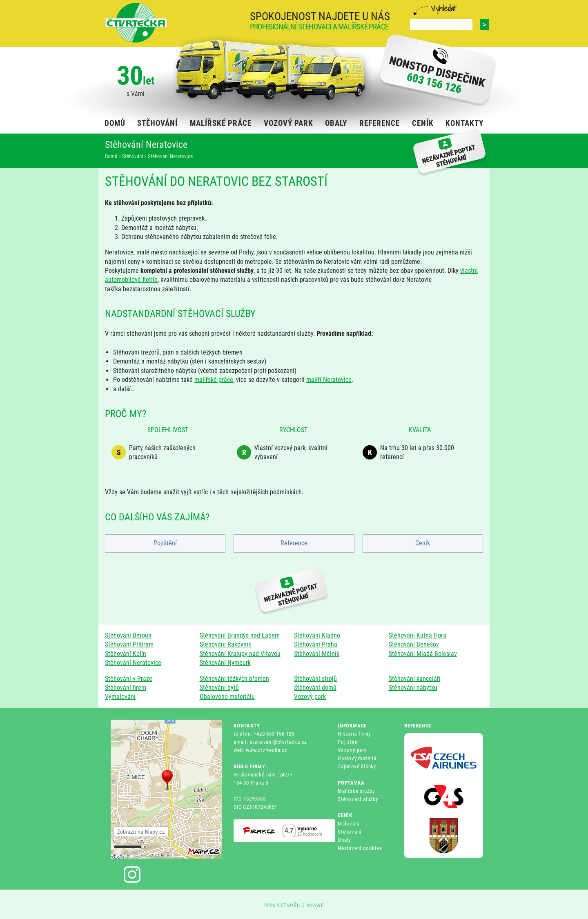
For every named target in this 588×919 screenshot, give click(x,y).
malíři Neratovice (329, 380)
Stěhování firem (126, 688)
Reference (294, 543)
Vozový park (310, 697)
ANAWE (315, 905)
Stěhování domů (315, 688)
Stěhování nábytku (413, 688)
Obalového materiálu (227, 697)
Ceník (423, 543)
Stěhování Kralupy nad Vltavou (240, 654)
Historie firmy (354, 734)
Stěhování (350, 832)
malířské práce (214, 380)
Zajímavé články (357, 766)
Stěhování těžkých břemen (234, 679)
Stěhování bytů (219, 688)
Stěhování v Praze (129, 679)
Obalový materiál (358, 758)
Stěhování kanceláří (415, 679)
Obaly (344, 840)
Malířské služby (356, 791)
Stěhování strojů (315, 679)
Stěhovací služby (358, 799)
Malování (349, 824)
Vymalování (120, 697)
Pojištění (165, 543)
